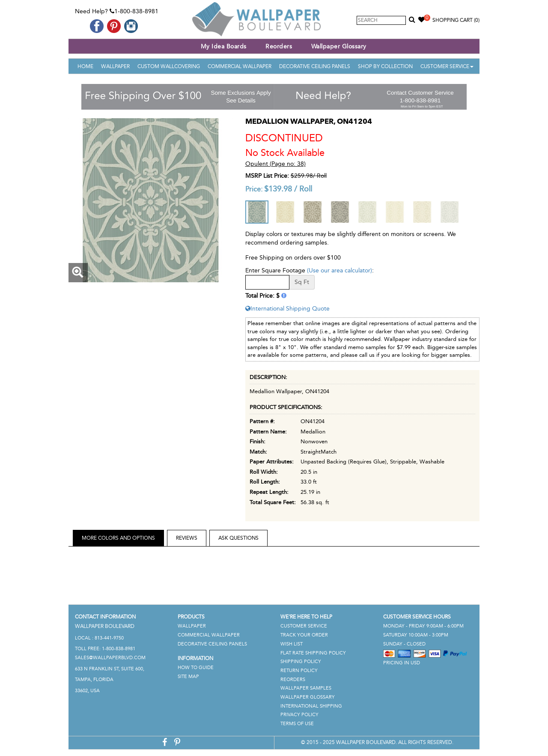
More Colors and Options (118, 538)
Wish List (292, 644)
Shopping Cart (456, 20)
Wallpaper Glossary (339, 46)
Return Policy (299, 671)
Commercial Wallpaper (240, 66)
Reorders (279, 46)
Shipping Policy (301, 662)
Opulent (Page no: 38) (275, 164)
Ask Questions (238, 538)
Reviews (187, 538)
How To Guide (196, 668)
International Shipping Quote (287, 309)
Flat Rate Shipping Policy (313, 653)
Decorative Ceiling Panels (315, 66)
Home (85, 66)
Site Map (188, 677)
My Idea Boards (224, 46)
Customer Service (447, 66)
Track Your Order (304, 635)
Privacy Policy (299, 715)
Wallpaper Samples (306, 688)
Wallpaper (115, 66)
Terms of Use (297, 724)
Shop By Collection (385, 66)
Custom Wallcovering (169, 66)
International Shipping (311, 706)
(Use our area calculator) (340, 270)
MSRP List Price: (267, 176)
